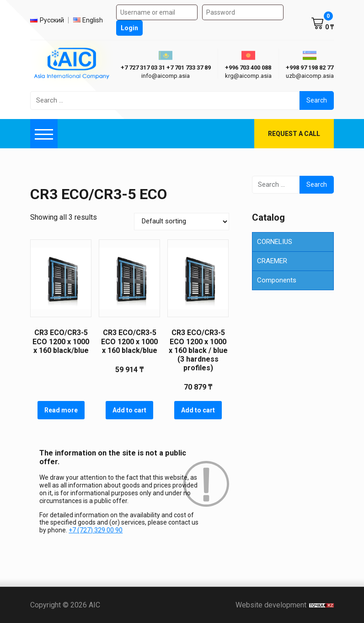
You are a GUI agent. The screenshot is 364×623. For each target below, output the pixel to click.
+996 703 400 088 (248, 68)
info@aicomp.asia (166, 76)
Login (129, 28)
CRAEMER (272, 261)
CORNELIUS (275, 242)
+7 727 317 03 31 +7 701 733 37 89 (166, 68)
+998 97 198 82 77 (310, 68)
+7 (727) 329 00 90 (96, 530)
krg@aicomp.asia (248, 76)
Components (277, 280)
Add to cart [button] (129, 410)
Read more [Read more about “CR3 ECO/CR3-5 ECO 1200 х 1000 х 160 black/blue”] (61, 410)
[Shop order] (182, 222)
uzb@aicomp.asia (310, 76)
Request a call (294, 134)
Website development (285, 605)
